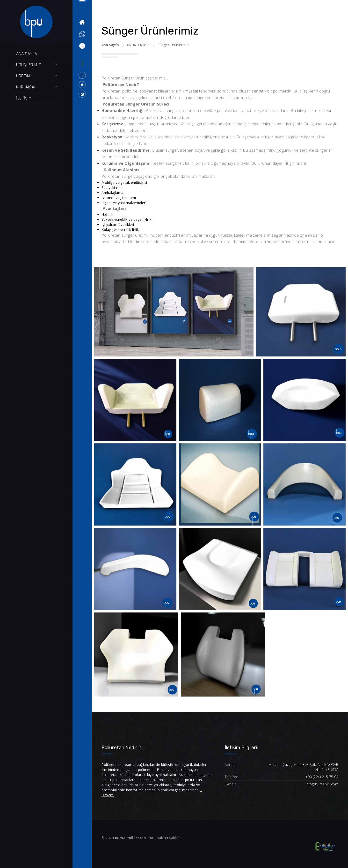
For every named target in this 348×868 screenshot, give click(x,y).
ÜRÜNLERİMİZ (29, 65)
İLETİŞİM (24, 98)
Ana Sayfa (110, 45)
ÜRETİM (23, 76)
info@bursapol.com (322, 784)
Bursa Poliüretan (130, 838)
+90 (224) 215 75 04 (322, 777)
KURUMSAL (26, 87)
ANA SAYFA (27, 54)
